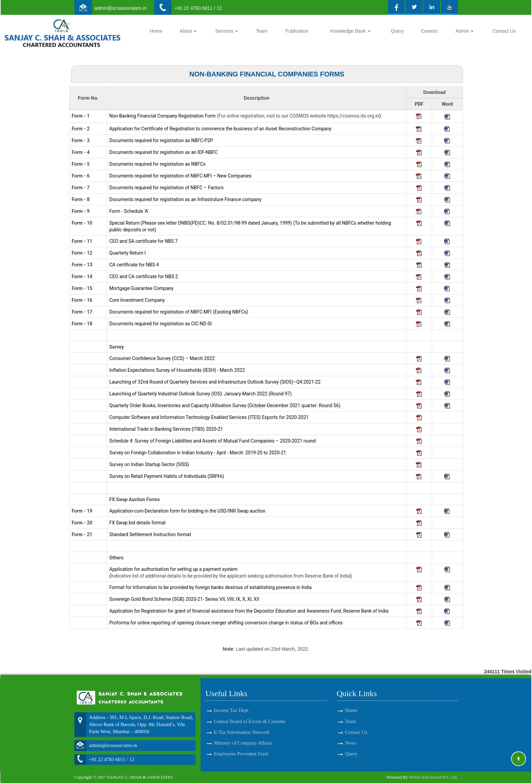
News (351, 735)
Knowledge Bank (350, 31)
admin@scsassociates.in (120, 8)
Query (397, 31)
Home (156, 31)
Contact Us (504, 31)
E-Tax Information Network (242, 724)
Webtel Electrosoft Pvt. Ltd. (433, 777)
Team (261, 31)
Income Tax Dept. (232, 703)
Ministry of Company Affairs (243, 735)
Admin (465, 31)
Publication (297, 31)
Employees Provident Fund (241, 746)
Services (227, 31)
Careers (429, 31)
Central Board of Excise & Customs (250, 713)
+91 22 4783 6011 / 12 (198, 8)
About (188, 31)
